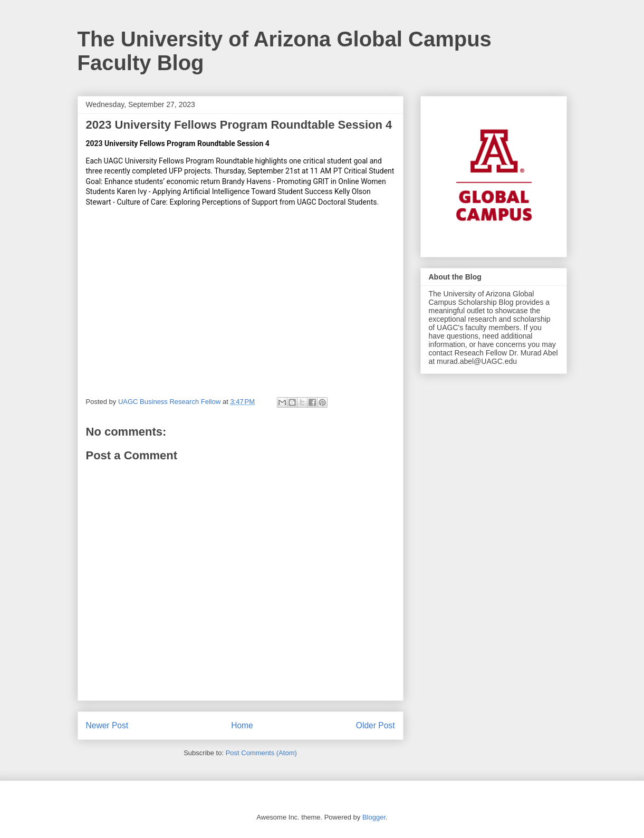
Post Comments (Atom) (261, 753)
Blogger (374, 817)
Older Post (376, 725)
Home (242, 725)
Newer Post (107, 725)
